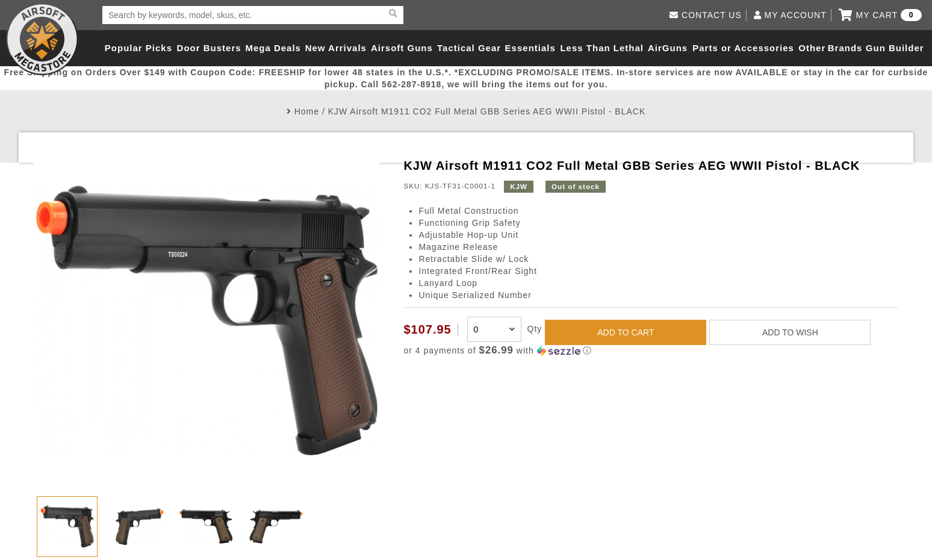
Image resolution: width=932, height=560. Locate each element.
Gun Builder (895, 48)
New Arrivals (336, 48)
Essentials (530, 48)
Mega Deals (273, 48)
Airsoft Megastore (42, 39)
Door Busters (209, 48)
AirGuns (668, 48)
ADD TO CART (626, 332)
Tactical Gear (469, 48)
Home (307, 111)
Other (812, 48)
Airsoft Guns (402, 48)
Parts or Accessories (743, 48)
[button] (651, 351)
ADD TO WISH (790, 332)
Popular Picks (138, 48)
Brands (845, 48)
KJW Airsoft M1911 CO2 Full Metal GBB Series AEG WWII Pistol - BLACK (487, 111)
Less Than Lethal (602, 48)
